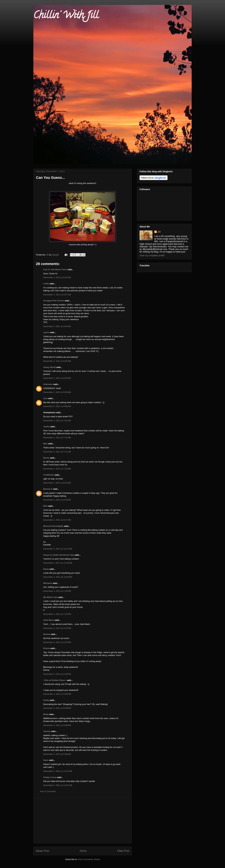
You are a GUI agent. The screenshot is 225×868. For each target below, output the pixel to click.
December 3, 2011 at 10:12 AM (58, 549)
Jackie (46, 427)
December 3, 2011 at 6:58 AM (57, 406)
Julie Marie (49, 620)
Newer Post (42, 851)
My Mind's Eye (50, 597)
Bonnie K (48, 489)
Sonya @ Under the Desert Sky (59, 555)
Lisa (45, 398)
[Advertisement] (83, 821)
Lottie (46, 284)
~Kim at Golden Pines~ (55, 680)
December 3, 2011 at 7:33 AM (57, 469)
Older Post (123, 851)
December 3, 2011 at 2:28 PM (57, 674)
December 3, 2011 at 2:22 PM (57, 642)
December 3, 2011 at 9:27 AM (57, 520)
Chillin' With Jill (66, 16)
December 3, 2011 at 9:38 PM (57, 725)
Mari (45, 444)
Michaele (48, 583)
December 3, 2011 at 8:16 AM (57, 483)
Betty (46, 714)
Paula (46, 569)
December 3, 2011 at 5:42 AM (57, 277)
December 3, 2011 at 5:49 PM (57, 694)
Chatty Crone (50, 777)
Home (83, 851)
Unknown (48, 384)
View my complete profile (152, 255)
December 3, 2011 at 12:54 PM (58, 577)
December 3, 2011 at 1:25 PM (57, 591)
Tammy (47, 731)
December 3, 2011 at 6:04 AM (57, 326)
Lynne (46, 332)
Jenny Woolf (49, 367)
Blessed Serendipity (53, 526)
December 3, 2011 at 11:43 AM (58, 563)
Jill (159, 232)
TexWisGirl (49, 475)
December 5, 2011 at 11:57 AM (58, 785)
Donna (46, 648)
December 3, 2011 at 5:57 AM (57, 295)
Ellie (45, 506)
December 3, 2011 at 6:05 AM (57, 361)
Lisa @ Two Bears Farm (55, 269)
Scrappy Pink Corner (54, 301)
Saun (46, 760)
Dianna (47, 634)
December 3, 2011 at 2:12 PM (57, 628)
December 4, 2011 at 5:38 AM (57, 754)
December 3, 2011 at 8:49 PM (57, 708)
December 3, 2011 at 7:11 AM (57, 452)
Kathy (46, 700)
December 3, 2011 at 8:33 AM (57, 500)
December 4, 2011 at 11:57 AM (58, 771)
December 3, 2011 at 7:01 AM (57, 421)
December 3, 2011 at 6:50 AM (57, 392)
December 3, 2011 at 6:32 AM (57, 378)
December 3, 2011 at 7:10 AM (57, 438)
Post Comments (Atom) (89, 859)
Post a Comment (48, 791)
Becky (46, 458)
